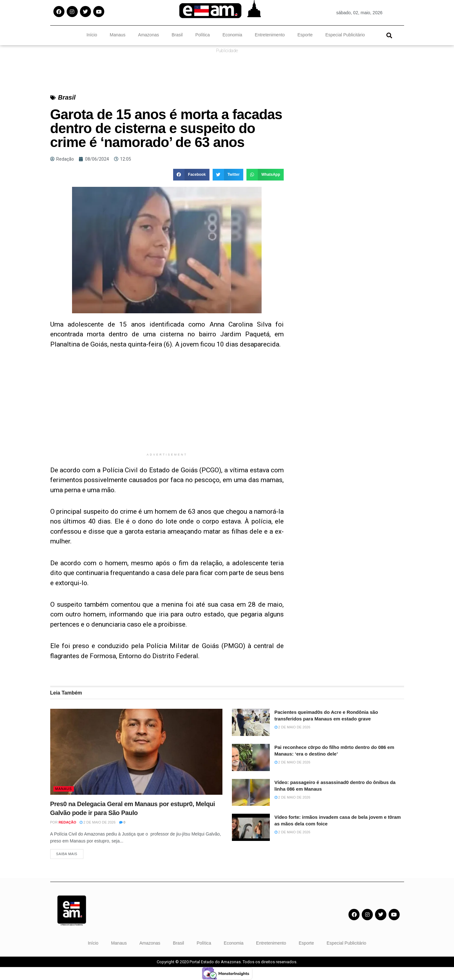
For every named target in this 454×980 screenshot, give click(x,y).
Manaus (118, 35)
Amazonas (148, 35)
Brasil (177, 35)
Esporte (305, 35)
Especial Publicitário (345, 35)
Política (203, 35)
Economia (232, 35)
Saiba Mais (67, 854)
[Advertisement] (167, 405)
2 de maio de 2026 (98, 822)
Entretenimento (270, 35)
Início (92, 35)
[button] (389, 35)
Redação (67, 822)
